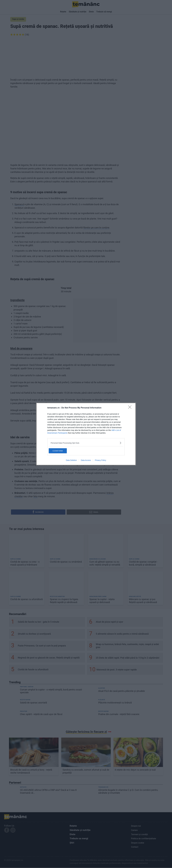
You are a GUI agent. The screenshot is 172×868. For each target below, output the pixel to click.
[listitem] (86, 443)
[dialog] (86, 434)
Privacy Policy (101, 460)
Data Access (86, 460)
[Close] (131, 408)
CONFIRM (61, 451)
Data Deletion (71, 460)
